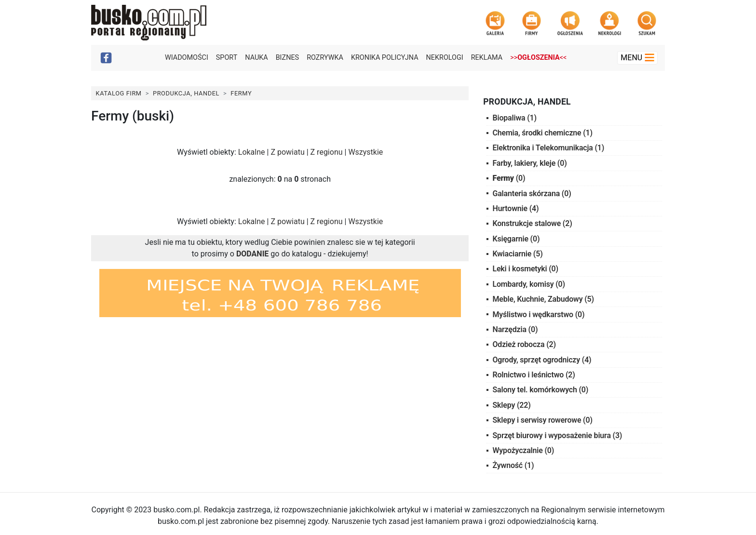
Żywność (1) (513, 465)
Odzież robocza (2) (524, 344)
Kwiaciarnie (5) (518, 254)
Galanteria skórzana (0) (532, 194)
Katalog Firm (119, 93)
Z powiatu (287, 152)
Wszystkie (365, 152)
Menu (637, 58)
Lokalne (252, 152)
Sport (227, 58)
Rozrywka (325, 58)
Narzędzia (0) (515, 329)
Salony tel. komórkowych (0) (541, 390)
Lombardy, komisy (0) (529, 284)
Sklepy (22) (512, 405)
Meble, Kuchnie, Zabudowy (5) (543, 299)
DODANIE (252, 254)
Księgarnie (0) (516, 239)
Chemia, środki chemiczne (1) (543, 133)
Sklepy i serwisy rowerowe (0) (543, 420)
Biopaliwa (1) (515, 118)
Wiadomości (187, 58)
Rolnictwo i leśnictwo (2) (534, 375)
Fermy (241, 93)
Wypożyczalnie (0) (524, 450)
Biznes (288, 58)
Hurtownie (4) (516, 208)
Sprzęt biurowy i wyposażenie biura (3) (558, 435)
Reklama (487, 58)
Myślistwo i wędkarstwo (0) (539, 314)
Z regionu (327, 152)
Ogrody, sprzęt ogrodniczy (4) (542, 360)
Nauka (256, 58)
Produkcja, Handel (186, 93)
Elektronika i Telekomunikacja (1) (549, 148)
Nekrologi (445, 58)
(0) (509, 178)
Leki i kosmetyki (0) (526, 269)
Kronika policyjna (385, 58)
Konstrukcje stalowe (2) (533, 223)
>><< (538, 58)
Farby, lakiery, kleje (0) (530, 163)
